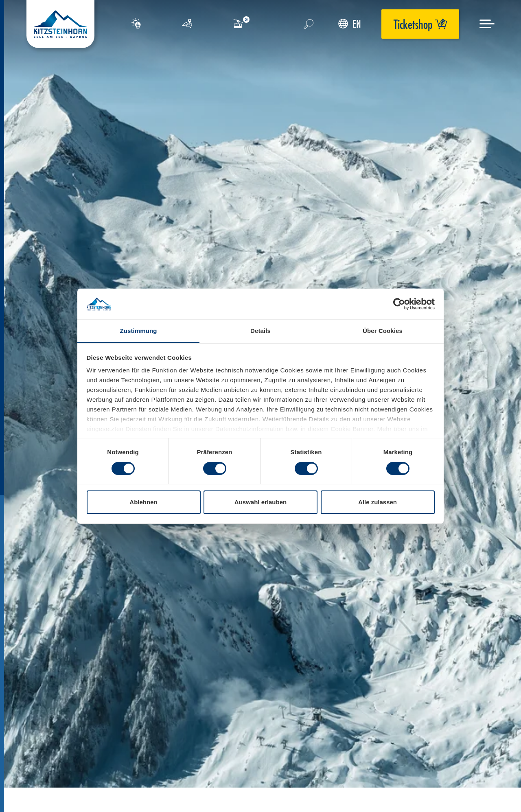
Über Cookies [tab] (383, 331)
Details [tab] (260, 331)
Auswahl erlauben (260, 502)
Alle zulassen (378, 502)
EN (350, 24)
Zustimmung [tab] (139, 331)
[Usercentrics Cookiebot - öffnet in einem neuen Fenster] (399, 304)
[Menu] (487, 24)
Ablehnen (143, 502)
